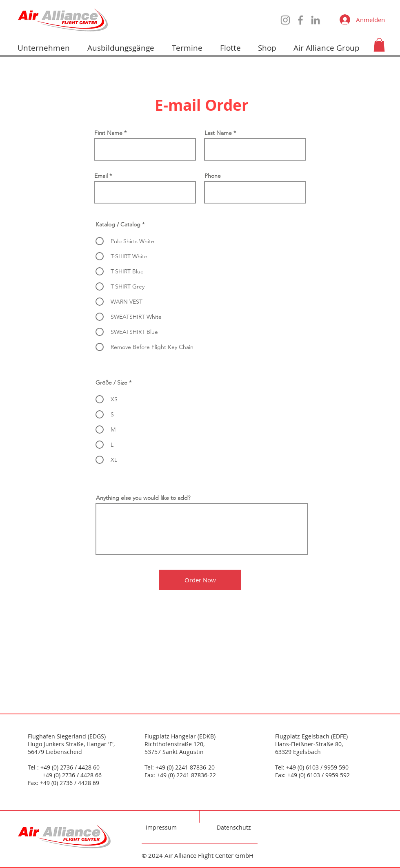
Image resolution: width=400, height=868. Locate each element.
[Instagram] (285, 20)
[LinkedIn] (316, 20)
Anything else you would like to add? (143, 498)
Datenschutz (234, 827)
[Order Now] (200, 580)
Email (101, 176)
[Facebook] (300, 20)
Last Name (218, 133)
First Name (108, 133)
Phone (213, 176)
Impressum (161, 827)
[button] (379, 45)
